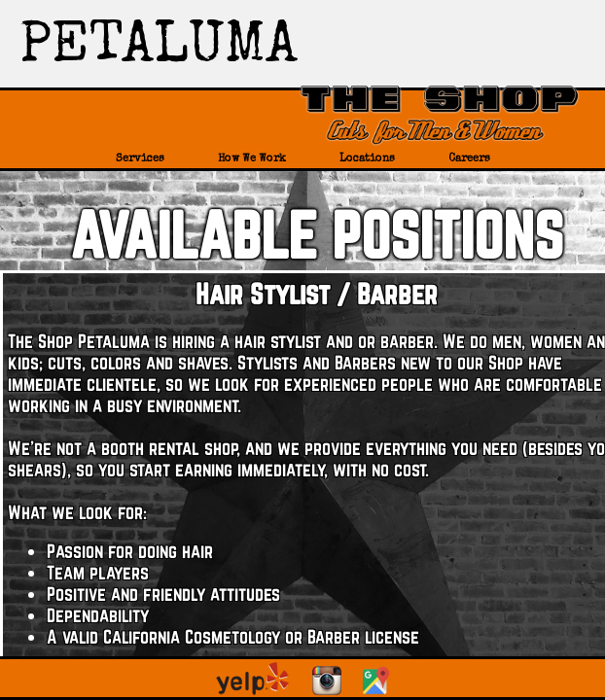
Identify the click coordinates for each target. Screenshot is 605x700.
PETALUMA (159, 49)
